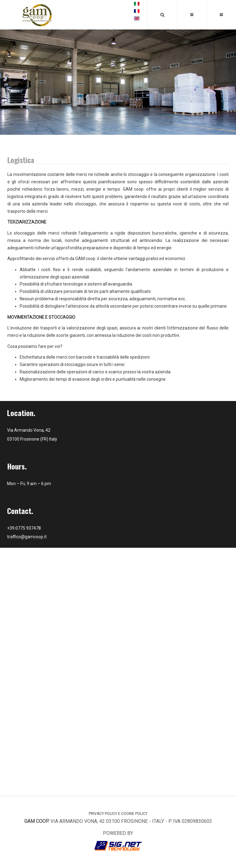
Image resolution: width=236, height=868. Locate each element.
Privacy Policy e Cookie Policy (118, 814)
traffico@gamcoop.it (27, 537)
